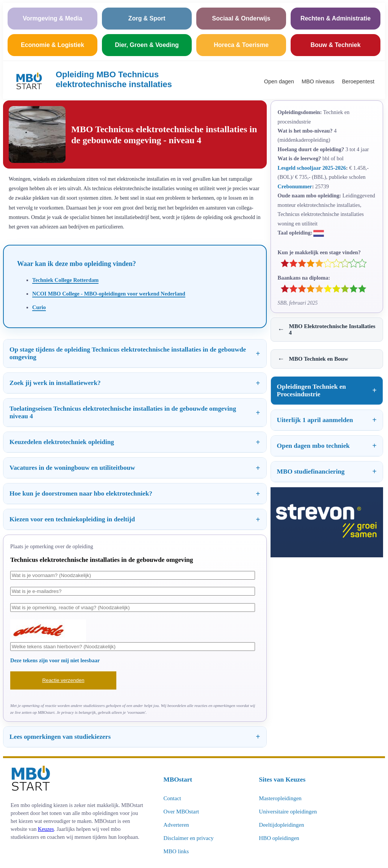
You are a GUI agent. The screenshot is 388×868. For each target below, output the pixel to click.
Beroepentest (358, 81)
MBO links (176, 851)
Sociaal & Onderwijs (241, 18)
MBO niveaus (318, 81)
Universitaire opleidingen (288, 812)
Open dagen (279, 81)
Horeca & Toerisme (241, 45)
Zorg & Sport (147, 18)
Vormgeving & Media (52, 18)
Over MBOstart (181, 812)
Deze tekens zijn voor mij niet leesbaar (55, 660)
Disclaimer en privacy (188, 838)
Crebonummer (295, 186)
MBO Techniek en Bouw (313, 359)
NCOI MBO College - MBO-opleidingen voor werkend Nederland (109, 294)
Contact (172, 798)
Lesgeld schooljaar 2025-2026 (312, 168)
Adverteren (176, 825)
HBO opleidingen (279, 838)
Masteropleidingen (280, 798)
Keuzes (46, 829)
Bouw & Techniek (335, 45)
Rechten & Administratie (336, 18)
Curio (39, 307)
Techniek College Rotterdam (65, 280)
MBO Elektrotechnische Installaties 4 (327, 329)
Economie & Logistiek (52, 45)
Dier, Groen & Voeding (147, 45)
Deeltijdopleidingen (281, 825)
